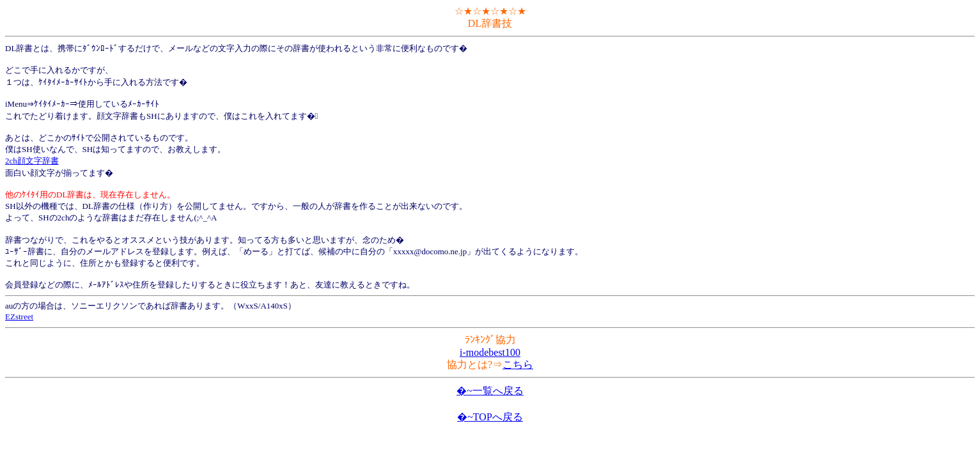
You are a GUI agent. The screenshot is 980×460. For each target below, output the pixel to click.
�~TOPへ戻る (490, 417)
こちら (518, 364)
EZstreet (19, 317)
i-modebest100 (490, 352)
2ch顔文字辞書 (32, 161)
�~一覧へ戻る (490, 391)
